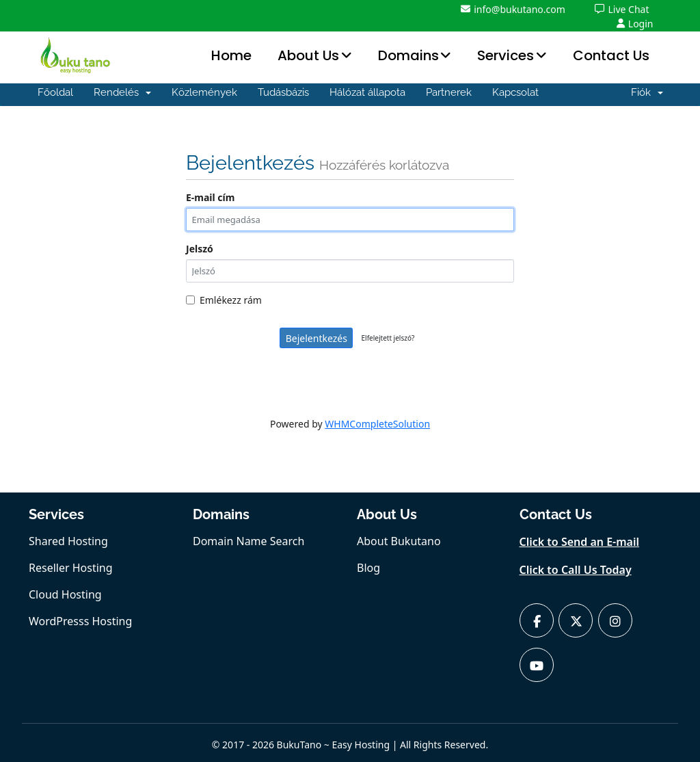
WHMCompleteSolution (377, 424)
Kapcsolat (515, 92)
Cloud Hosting (65, 594)
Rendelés (122, 92)
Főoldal (55, 92)
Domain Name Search (248, 541)
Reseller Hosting (71, 568)
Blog (368, 568)
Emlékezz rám (224, 300)
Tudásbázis (283, 92)
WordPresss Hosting (80, 621)
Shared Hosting (68, 541)
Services (506, 55)
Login (635, 24)
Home (231, 55)
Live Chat (622, 9)
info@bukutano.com (513, 9)
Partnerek (449, 92)
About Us (308, 55)
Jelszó (200, 249)
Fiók (647, 92)
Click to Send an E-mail (580, 542)
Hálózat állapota (367, 92)
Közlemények (204, 92)
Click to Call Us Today (576, 570)
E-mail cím (210, 197)
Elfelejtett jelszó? (388, 338)
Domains (408, 55)
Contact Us (611, 55)
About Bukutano (399, 541)
